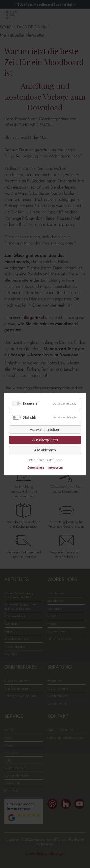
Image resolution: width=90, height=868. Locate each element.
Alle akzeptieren (45, 440)
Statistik (29, 417)
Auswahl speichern (45, 429)
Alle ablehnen (45, 450)
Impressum (55, 467)
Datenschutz (36, 467)
